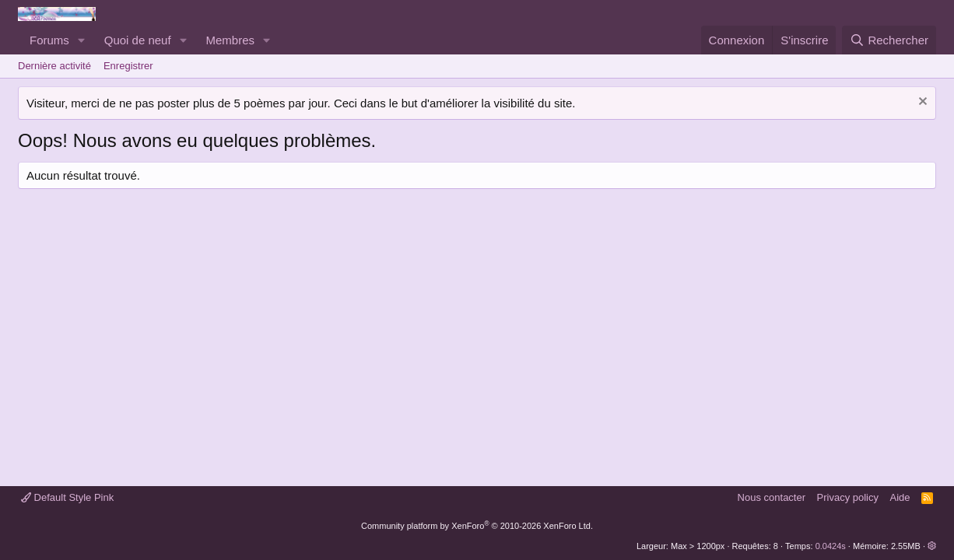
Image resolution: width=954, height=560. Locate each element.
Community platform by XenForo (477, 526)
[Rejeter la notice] (921, 103)
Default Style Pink (67, 497)
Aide (900, 497)
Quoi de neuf (138, 40)
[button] (82, 40)
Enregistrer (128, 66)
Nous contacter (772, 497)
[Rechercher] (889, 40)
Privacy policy (848, 497)
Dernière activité (54, 66)
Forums (49, 40)
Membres (231, 40)
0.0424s (831, 546)
